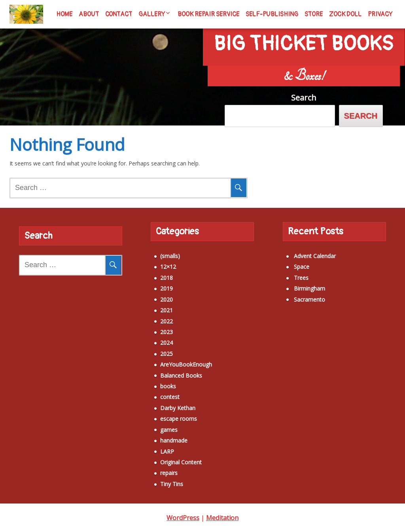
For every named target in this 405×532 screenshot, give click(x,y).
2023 (153, 327)
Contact (119, 14)
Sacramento (296, 294)
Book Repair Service (208, 14)
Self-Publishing (272, 14)
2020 (153, 294)
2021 (153, 305)
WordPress (183, 518)
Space (288, 262)
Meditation (222, 518)
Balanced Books (168, 370)
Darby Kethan (164, 403)
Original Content (167, 457)
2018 (153, 273)
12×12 (155, 262)
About (89, 14)
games (155, 425)
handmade (160, 436)
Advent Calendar (301, 251)
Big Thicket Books (304, 35)
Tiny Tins (158, 479)
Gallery (152, 14)
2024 (153, 338)
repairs (155, 468)
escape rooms (165, 414)
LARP (154, 446)
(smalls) (157, 251)
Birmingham (296, 284)
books (155, 381)
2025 (153, 349)
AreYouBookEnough (173, 360)
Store (314, 14)
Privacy (380, 14)
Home (64, 14)
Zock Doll (345, 14)
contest (156, 392)
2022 (153, 316)
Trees (288, 273)
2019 (153, 284)
